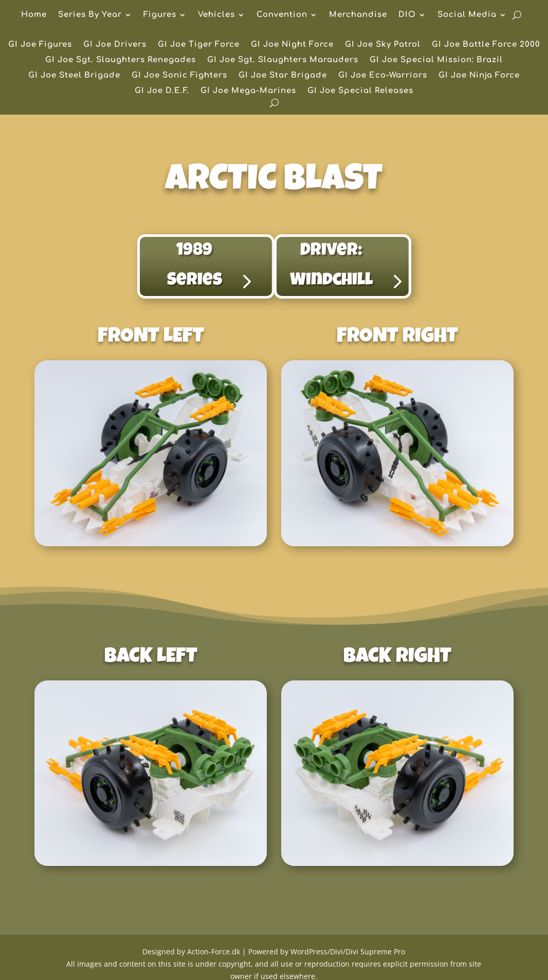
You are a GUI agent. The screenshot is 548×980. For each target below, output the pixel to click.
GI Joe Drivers (115, 45)
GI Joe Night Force (292, 45)
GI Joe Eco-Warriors (383, 76)
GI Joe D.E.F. (162, 91)
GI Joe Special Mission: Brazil (436, 60)
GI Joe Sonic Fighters (179, 76)
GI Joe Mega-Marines (248, 91)
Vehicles (216, 15)
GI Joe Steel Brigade (74, 76)
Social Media (467, 15)
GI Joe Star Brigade (283, 76)
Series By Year (90, 15)
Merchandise (358, 15)
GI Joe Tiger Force (199, 45)
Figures (160, 15)
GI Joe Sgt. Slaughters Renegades (121, 60)
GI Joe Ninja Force (479, 76)
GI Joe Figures (40, 45)
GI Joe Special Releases (360, 91)
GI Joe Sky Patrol (383, 45)
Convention (282, 15)
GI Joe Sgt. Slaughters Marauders (283, 60)
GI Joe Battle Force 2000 (486, 45)
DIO (407, 15)
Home (34, 15)
